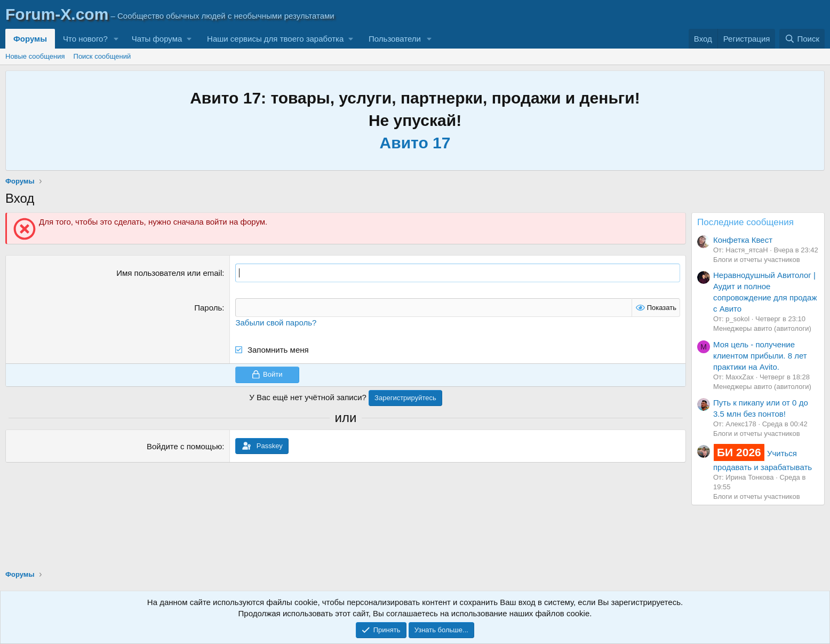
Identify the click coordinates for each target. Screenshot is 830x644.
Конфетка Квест (743, 240)
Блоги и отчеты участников (757, 260)
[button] (116, 39)
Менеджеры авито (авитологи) (762, 328)
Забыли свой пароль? (276, 323)
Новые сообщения (35, 56)
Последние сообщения (745, 222)
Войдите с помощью (184, 446)
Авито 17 (415, 143)
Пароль (208, 308)
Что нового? (85, 39)
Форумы (30, 39)
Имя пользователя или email (169, 273)
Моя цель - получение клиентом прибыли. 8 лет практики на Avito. (760, 356)
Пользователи (395, 39)
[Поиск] (802, 39)
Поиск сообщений (102, 56)
